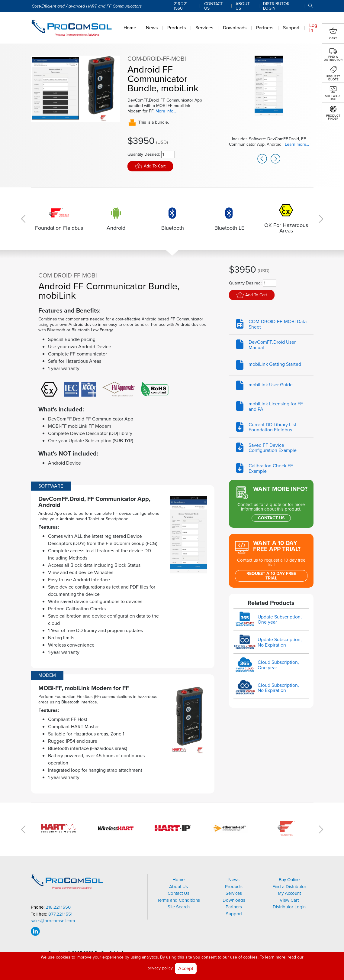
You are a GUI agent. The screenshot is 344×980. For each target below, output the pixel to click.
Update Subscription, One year (280, 620)
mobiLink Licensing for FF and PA (276, 406)
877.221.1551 (60, 914)
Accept (186, 968)
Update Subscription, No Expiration (280, 642)
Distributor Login (289, 907)
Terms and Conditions (178, 900)
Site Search (179, 907)
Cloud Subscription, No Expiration (278, 688)
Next (274, 154)
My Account (289, 893)
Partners (234, 907)
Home (178, 880)
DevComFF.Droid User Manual (272, 345)
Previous (264, 154)
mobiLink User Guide (271, 385)
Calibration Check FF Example (271, 468)
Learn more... (297, 144)
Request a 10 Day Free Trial (271, 576)
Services (234, 893)
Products (234, 887)
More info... (166, 111)
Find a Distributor (289, 887)
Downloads (234, 900)
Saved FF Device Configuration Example (273, 448)
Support (234, 914)
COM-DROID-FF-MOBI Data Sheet (278, 324)
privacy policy (160, 968)
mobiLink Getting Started (275, 364)
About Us (178, 887)
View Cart (289, 900)
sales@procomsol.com (53, 921)
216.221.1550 (58, 907)
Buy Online (289, 880)
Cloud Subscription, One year (278, 665)
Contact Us (271, 518)
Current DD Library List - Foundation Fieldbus (274, 427)
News (234, 880)
